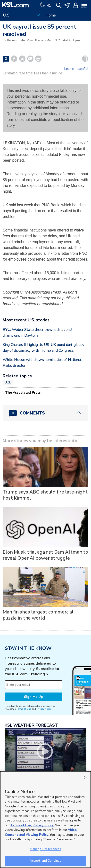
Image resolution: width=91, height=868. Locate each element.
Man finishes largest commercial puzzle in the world (38, 615)
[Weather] (46, 5)
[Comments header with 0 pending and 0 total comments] (45, 413)
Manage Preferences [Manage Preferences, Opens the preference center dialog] (45, 849)
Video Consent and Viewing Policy (41, 832)
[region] (45, 820)
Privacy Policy (43, 825)
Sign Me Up (33, 697)
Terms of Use (24, 709)
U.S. (8, 382)
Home (51, 15)
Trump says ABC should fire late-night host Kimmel (45, 495)
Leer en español (76, 69)
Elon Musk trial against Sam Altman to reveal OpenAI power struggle (45, 555)
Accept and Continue (45, 861)
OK (85, 778)
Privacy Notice (44, 709)
